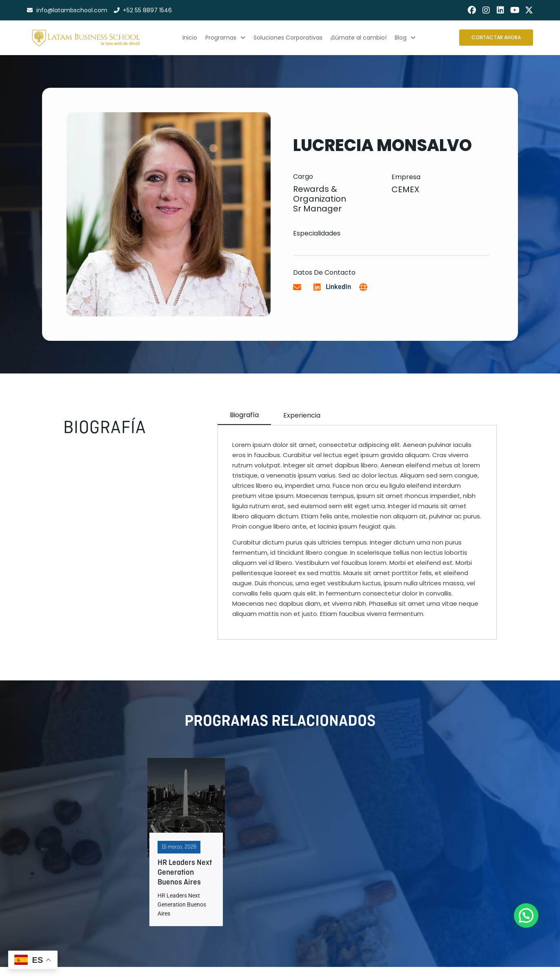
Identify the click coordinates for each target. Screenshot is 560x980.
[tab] (244, 416)
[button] (526, 916)
